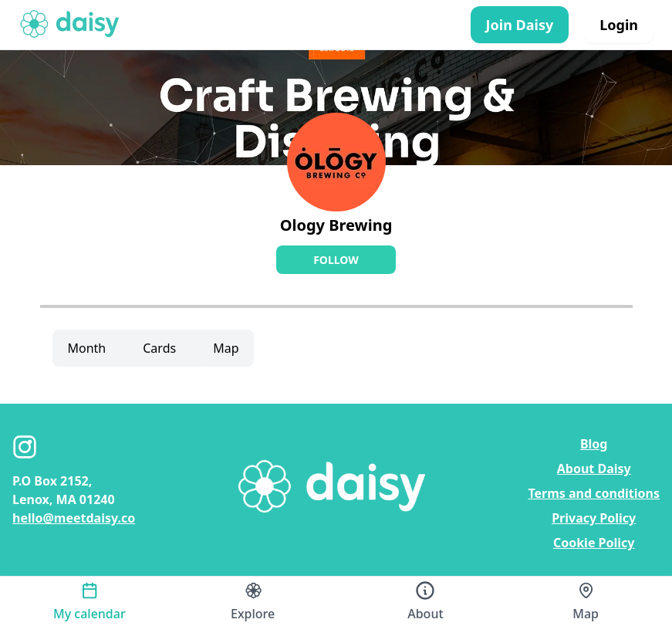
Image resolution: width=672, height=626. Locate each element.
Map (226, 348)
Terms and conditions (594, 493)
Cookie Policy (594, 543)
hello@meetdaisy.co (74, 518)
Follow (336, 260)
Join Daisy (520, 25)
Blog (594, 444)
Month (87, 348)
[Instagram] (25, 447)
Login (619, 25)
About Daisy (594, 469)
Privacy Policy (594, 518)
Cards (159, 348)
